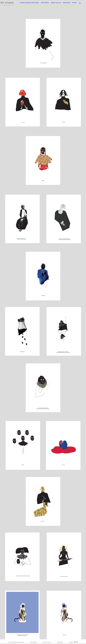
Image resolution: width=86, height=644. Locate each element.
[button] (80, 3)
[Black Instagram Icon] (77, 642)
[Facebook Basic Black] (75, 642)
